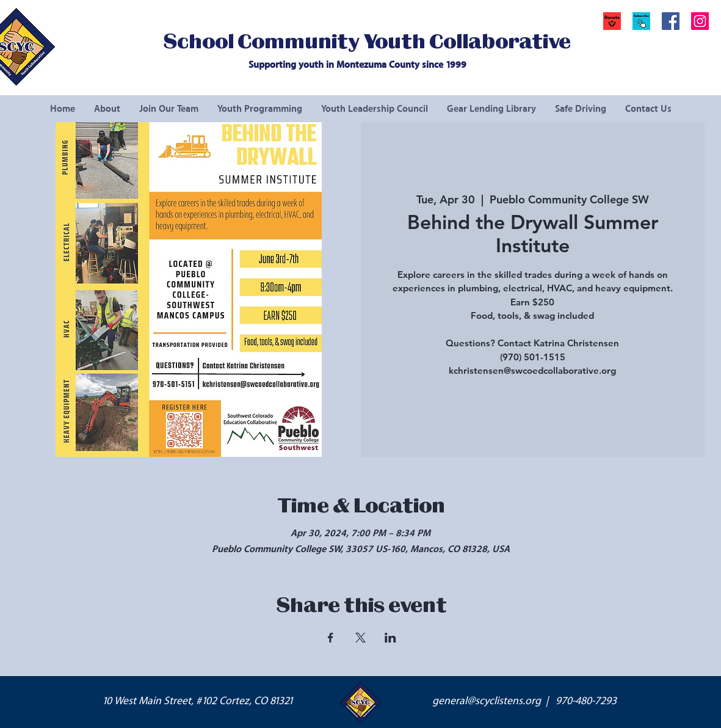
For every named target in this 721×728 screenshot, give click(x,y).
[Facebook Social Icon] (671, 21)
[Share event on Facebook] (331, 638)
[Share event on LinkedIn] (390, 638)
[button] (641, 21)
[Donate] (612, 21)
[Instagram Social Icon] (700, 21)
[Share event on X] (360, 638)
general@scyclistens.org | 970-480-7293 (524, 701)
